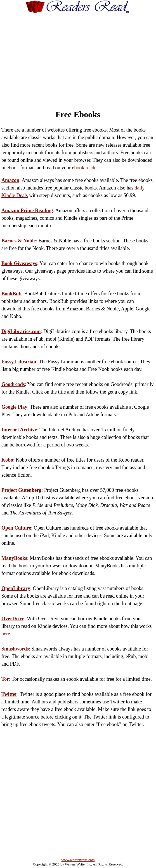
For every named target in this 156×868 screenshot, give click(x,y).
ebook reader (85, 168)
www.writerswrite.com (78, 860)
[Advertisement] (84, 56)
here (6, 634)
